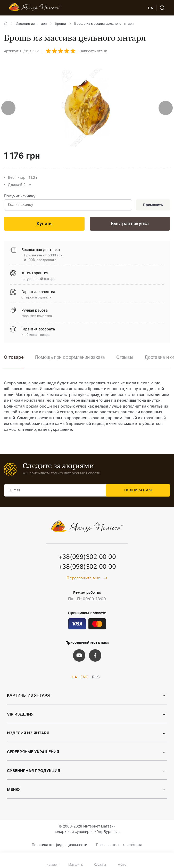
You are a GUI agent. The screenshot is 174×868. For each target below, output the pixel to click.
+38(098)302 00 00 (87, 568)
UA (74, 678)
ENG (84, 678)
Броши (60, 24)
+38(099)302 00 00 (87, 558)
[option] (70, 362)
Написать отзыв (93, 51)
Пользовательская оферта (119, 846)
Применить (152, 205)
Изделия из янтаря (31, 24)
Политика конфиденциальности (59, 846)
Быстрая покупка (130, 225)
